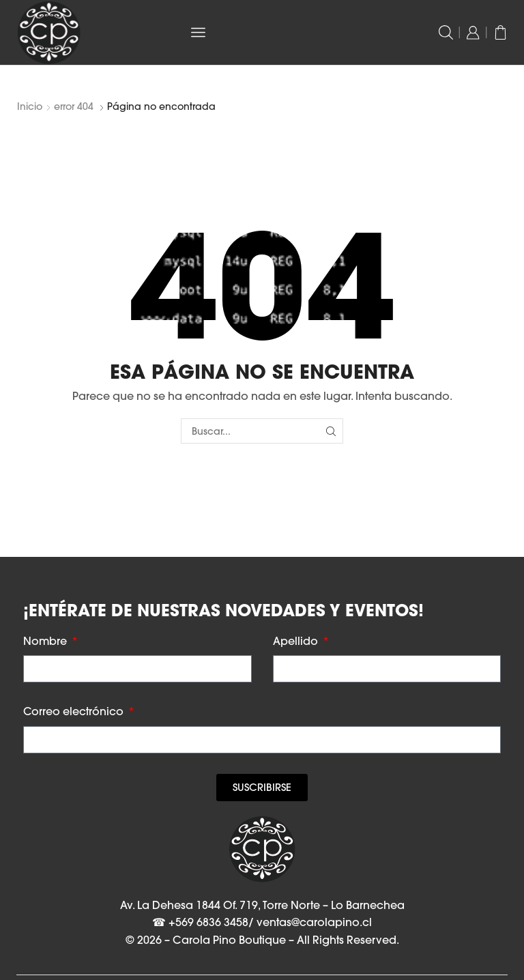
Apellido (297, 641)
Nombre (46, 641)
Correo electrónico (75, 711)
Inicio (30, 106)
